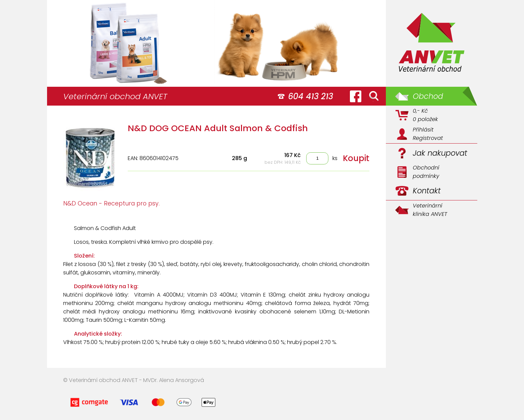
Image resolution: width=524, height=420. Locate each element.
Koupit (356, 158)
